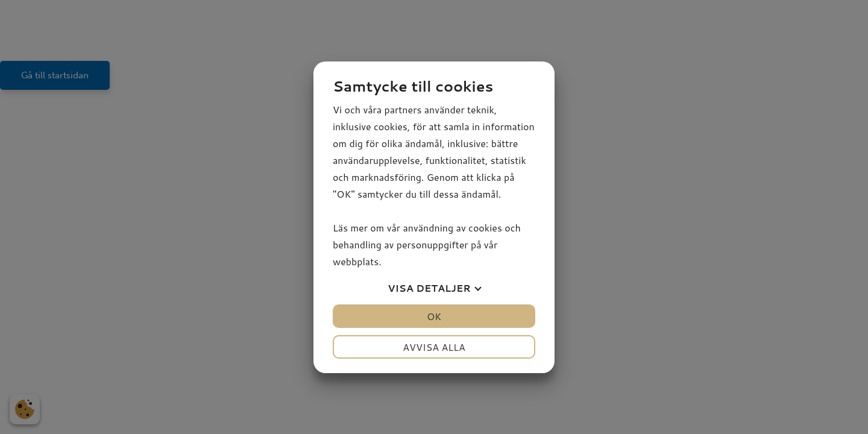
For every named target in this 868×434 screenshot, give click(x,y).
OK (434, 316)
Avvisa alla (434, 347)
